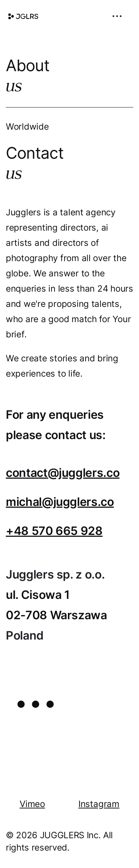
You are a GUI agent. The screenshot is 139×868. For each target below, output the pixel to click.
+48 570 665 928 (54, 531)
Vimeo (32, 804)
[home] (23, 16)
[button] (119, 16)
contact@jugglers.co (63, 473)
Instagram (99, 804)
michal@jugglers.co (60, 502)
